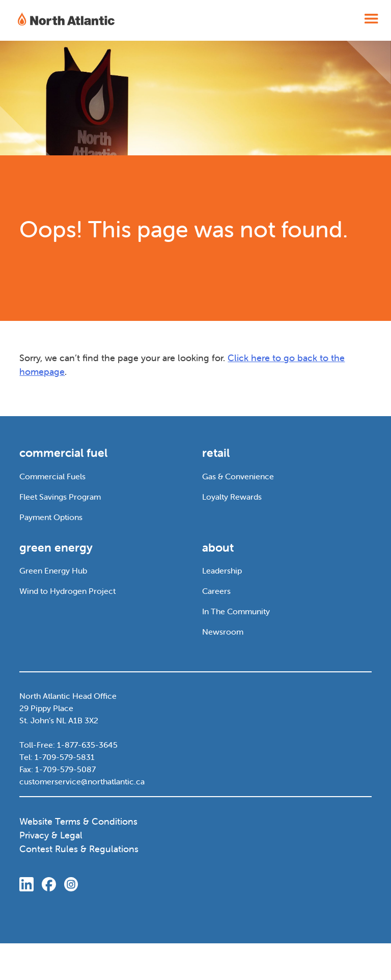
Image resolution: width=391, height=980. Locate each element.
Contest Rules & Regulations (79, 849)
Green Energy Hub (53, 570)
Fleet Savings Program (60, 497)
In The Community (236, 611)
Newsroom (223, 632)
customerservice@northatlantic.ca (82, 781)
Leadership (222, 570)
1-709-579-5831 (65, 757)
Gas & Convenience (238, 476)
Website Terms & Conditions (78, 821)
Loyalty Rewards (232, 497)
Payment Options (51, 517)
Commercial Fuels (52, 476)
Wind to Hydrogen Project (67, 591)
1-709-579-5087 (65, 769)
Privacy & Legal (51, 835)
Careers (216, 591)
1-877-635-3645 (87, 745)
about (218, 548)
